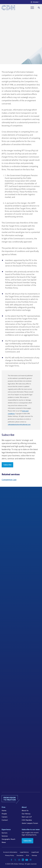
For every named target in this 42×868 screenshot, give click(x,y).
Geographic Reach (8, 839)
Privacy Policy (10, 855)
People (4, 814)
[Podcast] (31, 860)
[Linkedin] (23, 860)
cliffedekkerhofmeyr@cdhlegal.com (19, 424)
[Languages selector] (35, 2)
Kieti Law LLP (27, 817)
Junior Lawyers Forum (30, 823)
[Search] (39, 8)
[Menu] (33, 8)
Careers (5, 817)
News (4, 842)
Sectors (5, 833)
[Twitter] (15, 860)
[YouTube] (27, 860)
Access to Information (10, 852)
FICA (28, 855)
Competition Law (9, 480)
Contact (5, 820)
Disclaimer (20, 855)
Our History (26, 814)
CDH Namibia (27, 820)
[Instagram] (19, 860)
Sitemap (34, 855)
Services (5, 836)
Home (4, 811)
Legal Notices (24, 852)
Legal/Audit (35, 852)
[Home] (8, 8)
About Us (25, 811)
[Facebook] (12, 860)
